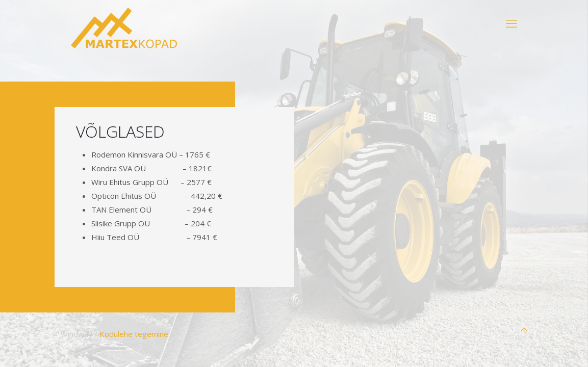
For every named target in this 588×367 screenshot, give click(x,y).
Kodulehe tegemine (134, 334)
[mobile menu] (512, 23)
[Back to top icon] (524, 330)
